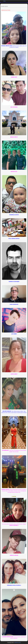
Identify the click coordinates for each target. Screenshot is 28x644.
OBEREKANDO (18, 643)
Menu (5, 1)
